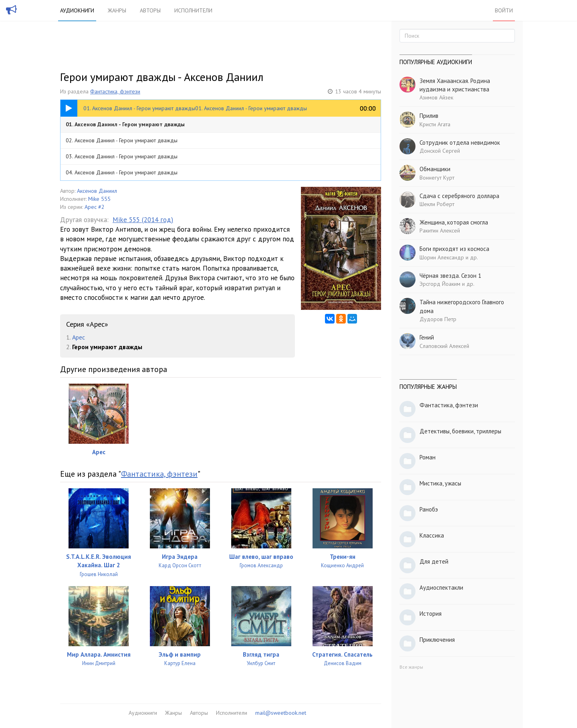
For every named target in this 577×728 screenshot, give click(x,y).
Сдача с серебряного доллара (459, 196)
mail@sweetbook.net (281, 713)
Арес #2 (95, 207)
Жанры (117, 10)
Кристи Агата (435, 124)
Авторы (150, 10)
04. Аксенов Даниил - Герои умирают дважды (122, 172)
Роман (428, 457)
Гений (427, 337)
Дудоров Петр (438, 319)
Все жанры (411, 667)
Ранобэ (429, 509)
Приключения (437, 640)
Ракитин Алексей (440, 231)
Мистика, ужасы (440, 483)
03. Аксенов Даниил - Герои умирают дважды (122, 156)
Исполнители (193, 10)
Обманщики (435, 169)
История (431, 614)
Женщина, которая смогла (454, 222)
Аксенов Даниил (97, 191)
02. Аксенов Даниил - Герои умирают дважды (122, 140)
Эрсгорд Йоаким (440, 284)
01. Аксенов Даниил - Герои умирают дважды (125, 124)
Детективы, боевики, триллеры (460, 431)
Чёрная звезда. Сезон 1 (450, 276)
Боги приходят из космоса (454, 249)
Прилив (429, 116)
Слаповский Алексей (444, 346)
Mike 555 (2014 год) (143, 220)
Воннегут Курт (437, 178)
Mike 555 (99, 199)
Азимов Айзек (436, 97)
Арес (79, 337)
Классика (432, 535)
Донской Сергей (440, 151)
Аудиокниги (77, 10)
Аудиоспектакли (441, 587)
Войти (504, 10)
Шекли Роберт (437, 204)
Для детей (434, 561)
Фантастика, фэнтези (115, 91)
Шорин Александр (442, 257)
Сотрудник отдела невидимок (460, 143)
